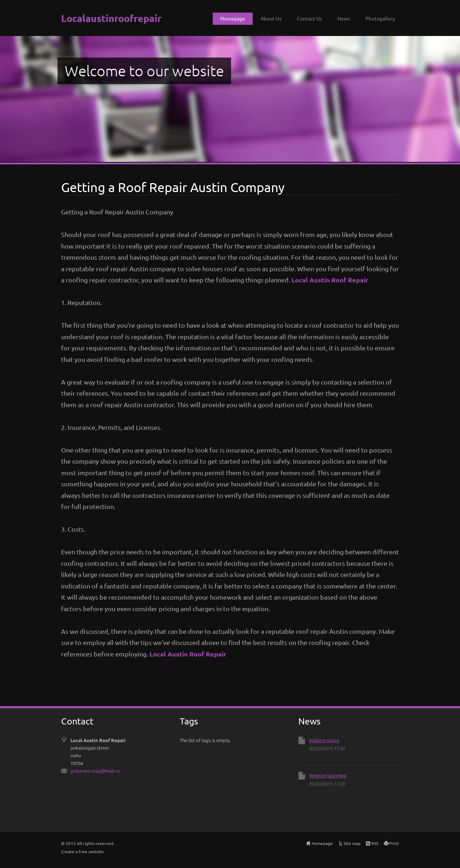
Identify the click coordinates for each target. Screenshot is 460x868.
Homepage (233, 18)
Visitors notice (324, 740)
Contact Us (309, 18)
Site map (352, 843)
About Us (271, 18)
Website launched (328, 775)
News (344, 18)
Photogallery (380, 18)
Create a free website (82, 851)
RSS (375, 843)
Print (394, 843)
